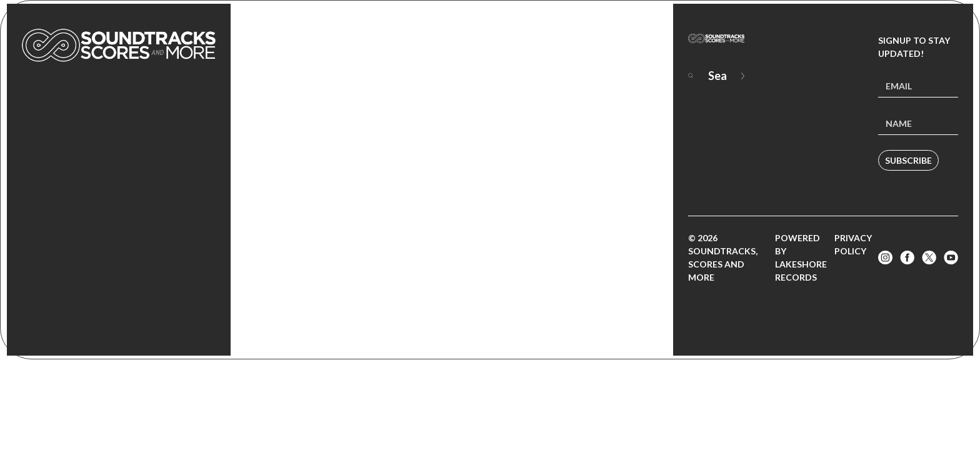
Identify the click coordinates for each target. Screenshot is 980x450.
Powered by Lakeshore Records (801, 257)
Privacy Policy (853, 244)
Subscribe (908, 160)
